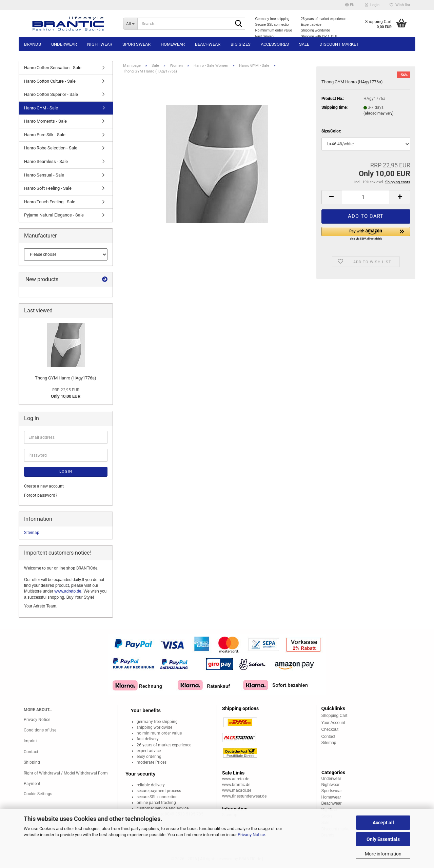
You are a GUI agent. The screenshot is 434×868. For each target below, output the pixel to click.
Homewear (173, 44)
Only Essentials (383, 839)
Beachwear (208, 44)
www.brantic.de (236, 785)
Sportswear (136, 44)
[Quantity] (366, 197)
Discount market (339, 44)
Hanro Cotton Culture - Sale (50, 81)
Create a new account (44, 486)
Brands (33, 44)
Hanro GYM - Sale (41, 108)
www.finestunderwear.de (244, 796)
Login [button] (372, 5)
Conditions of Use (40, 730)
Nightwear (100, 44)
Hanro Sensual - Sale (44, 175)
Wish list (400, 5)
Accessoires (275, 44)
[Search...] (130, 24)
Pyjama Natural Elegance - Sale (54, 215)
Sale (304, 44)
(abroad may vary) (379, 113)
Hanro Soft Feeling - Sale (48, 188)
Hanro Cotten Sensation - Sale (53, 68)
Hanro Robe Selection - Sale (51, 148)
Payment (32, 784)
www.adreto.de (68, 591)
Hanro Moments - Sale (45, 121)
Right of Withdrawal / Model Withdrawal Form (66, 773)
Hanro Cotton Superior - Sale (51, 94)
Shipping (32, 762)
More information (383, 854)
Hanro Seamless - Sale (46, 161)
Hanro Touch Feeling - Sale (50, 202)
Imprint (30, 741)
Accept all (383, 823)
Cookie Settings (38, 794)
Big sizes (241, 44)
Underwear (64, 44)
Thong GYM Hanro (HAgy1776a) (66, 378)
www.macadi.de (237, 790)
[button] (350, 5)
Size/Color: (331, 131)
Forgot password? (41, 495)
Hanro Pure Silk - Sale (45, 135)
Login (66, 471)
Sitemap (32, 533)
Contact (31, 752)
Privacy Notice (251, 835)
